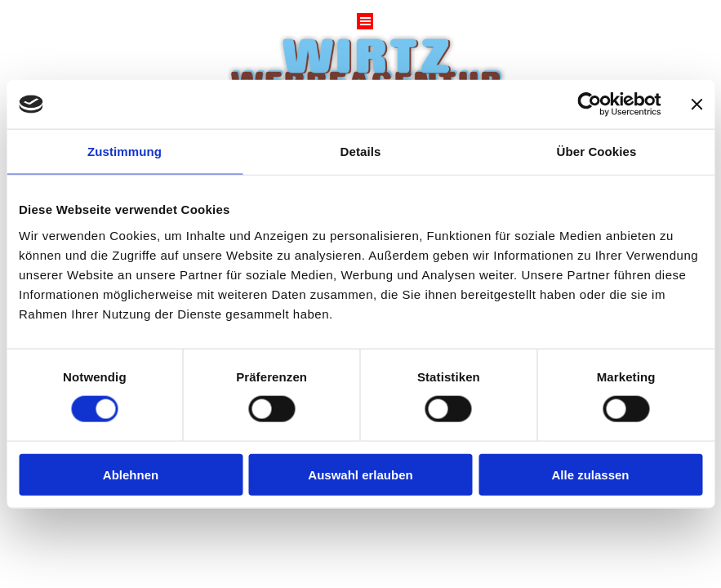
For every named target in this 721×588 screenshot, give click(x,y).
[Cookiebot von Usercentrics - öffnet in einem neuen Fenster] (589, 105)
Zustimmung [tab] (125, 151)
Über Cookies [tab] (597, 151)
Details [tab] (361, 151)
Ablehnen (131, 474)
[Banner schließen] (697, 105)
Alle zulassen (590, 474)
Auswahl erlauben (360, 474)
